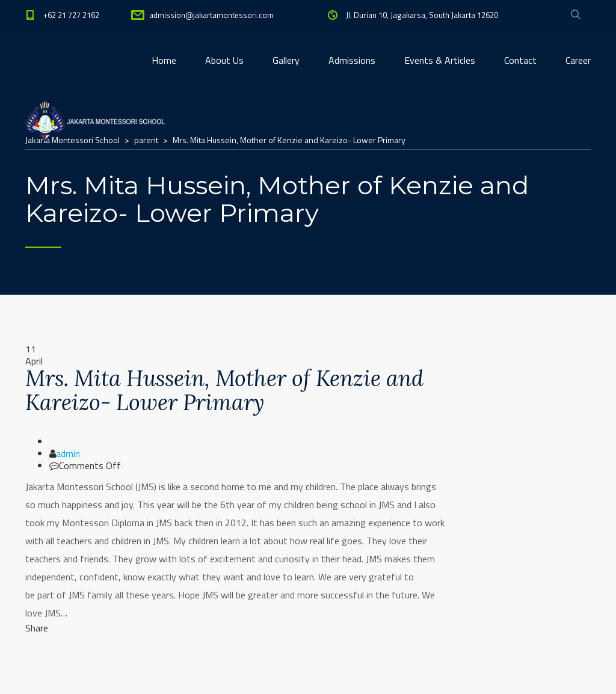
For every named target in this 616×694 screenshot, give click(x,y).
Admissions (352, 60)
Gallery (286, 60)
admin (68, 453)
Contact (520, 60)
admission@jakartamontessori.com (211, 15)
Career (578, 60)
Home (164, 60)
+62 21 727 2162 (71, 15)
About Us (224, 60)
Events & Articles (440, 60)
